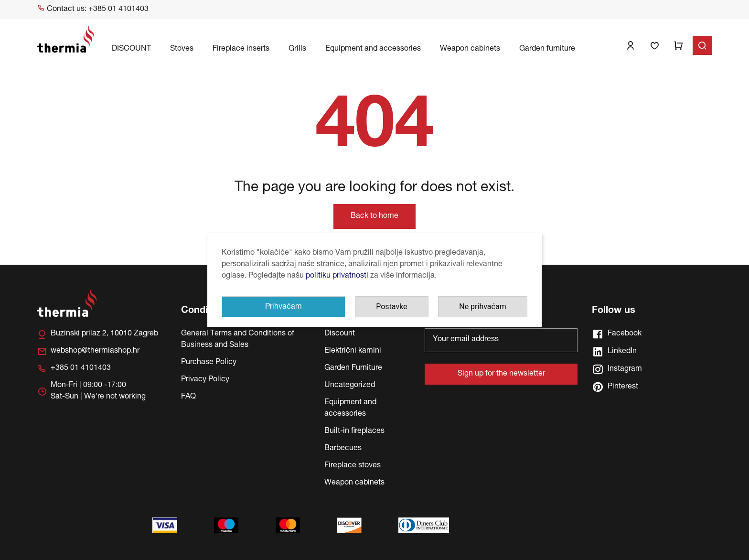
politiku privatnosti (337, 276)
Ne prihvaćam (482, 307)
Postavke (391, 307)
